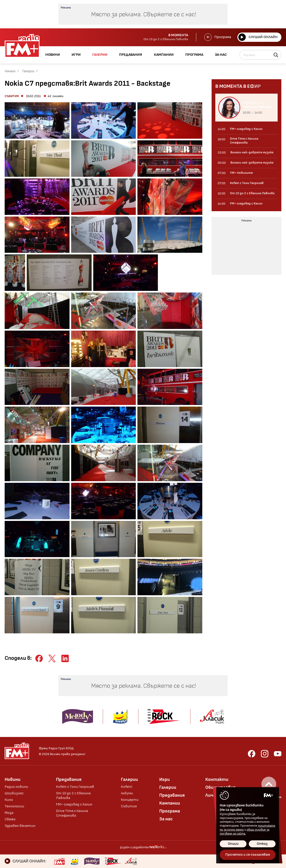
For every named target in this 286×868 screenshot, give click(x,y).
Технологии (14, 806)
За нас (166, 819)
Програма (218, 37)
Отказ (262, 844)
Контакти (217, 779)
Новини (13, 779)
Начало (10, 71)
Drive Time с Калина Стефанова (72, 813)
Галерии (28, 71)
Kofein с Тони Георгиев (75, 787)
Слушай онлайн (258, 37)
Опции (233, 844)
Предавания (69, 779)
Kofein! (127, 787)
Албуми (127, 793)
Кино (9, 800)
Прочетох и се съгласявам (248, 855)
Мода (9, 813)
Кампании (170, 803)
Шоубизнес (14, 793)
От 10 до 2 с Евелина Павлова (73, 796)
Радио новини (16, 787)
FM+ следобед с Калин (74, 804)
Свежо (10, 819)
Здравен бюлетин (20, 826)
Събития (12, 96)
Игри (165, 779)
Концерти (130, 800)
